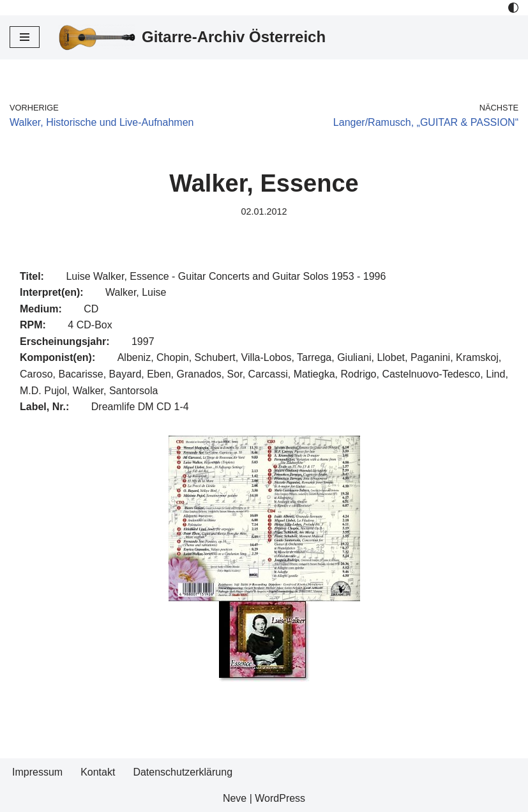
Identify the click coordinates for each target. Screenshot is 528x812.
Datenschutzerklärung (183, 772)
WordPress (280, 798)
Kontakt (98, 772)
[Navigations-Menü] (25, 37)
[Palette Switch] (513, 8)
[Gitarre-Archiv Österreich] (192, 37)
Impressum (37, 772)
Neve (235, 798)
